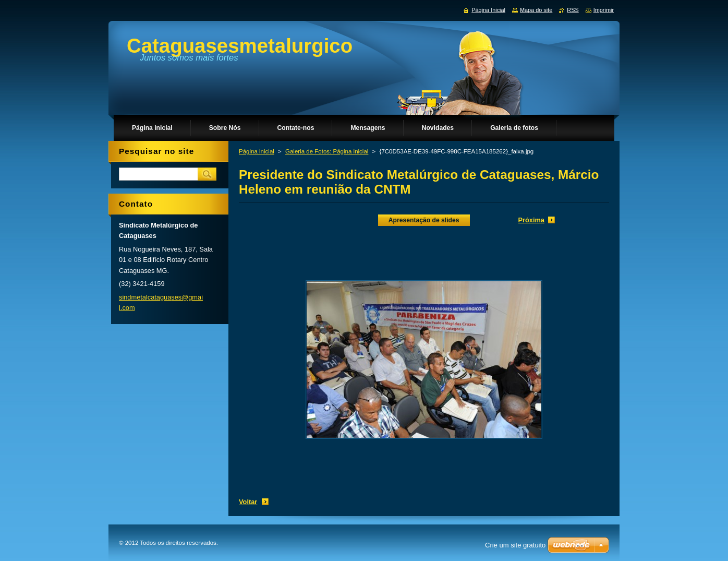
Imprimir (604, 10)
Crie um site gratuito (515, 545)
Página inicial (257, 151)
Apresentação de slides (424, 220)
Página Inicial (488, 10)
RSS (573, 10)
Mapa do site (536, 10)
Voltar (248, 502)
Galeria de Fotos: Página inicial (327, 151)
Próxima (531, 220)
